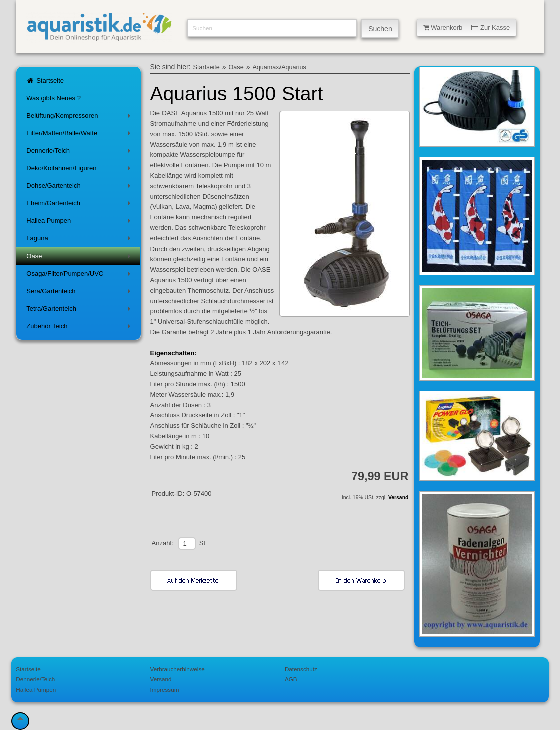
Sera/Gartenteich (80, 293)
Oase (80, 258)
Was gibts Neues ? (53, 98)
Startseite (45, 80)
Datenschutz (301, 669)
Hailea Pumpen (80, 223)
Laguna (80, 240)
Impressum (165, 690)
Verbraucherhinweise (178, 669)
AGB (291, 679)
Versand (398, 497)
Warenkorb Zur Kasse (467, 27)
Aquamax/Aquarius (279, 67)
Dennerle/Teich (80, 153)
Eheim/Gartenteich (80, 205)
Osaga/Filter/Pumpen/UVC (80, 275)
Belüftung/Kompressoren (80, 117)
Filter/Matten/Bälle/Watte (80, 135)
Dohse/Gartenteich (80, 188)
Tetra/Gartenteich (80, 310)
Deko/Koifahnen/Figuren (80, 170)
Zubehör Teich (80, 328)
